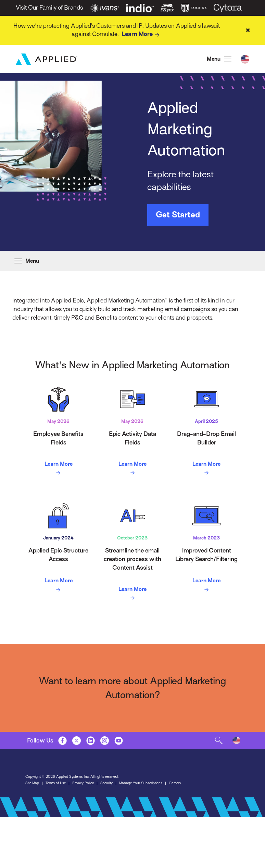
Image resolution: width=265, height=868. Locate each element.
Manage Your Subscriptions (141, 783)
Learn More (142, 35)
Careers (175, 783)
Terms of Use (56, 783)
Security (106, 783)
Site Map (32, 783)
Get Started (178, 215)
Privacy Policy (83, 783)
